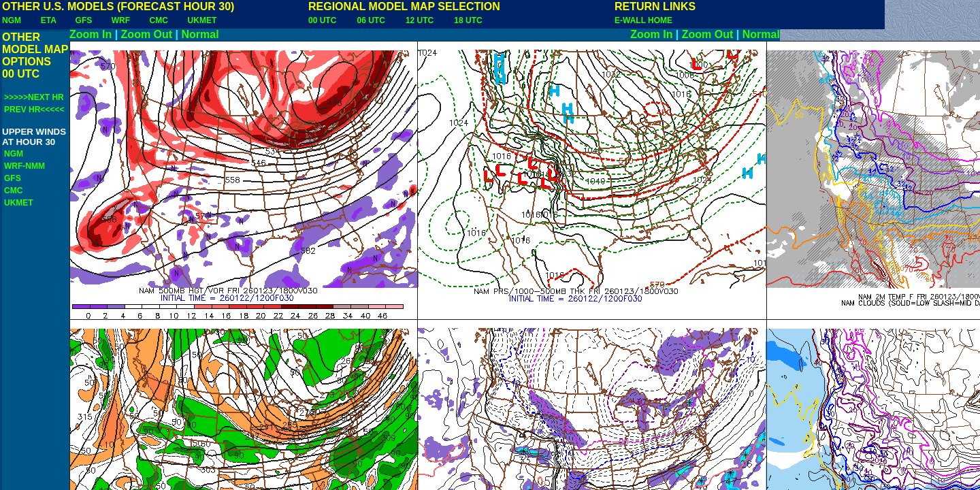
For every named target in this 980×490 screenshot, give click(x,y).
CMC (159, 20)
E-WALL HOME (643, 20)
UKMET (202, 20)
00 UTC (322, 20)
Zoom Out (147, 34)
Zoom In (91, 34)
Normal (200, 34)
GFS (84, 20)
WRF (121, 20)
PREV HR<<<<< (34, 110)
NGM (12, 20)
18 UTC (468, 20)
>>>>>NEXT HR (34, 97)
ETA (49, 20)
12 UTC (420, 20)
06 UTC (371, 20)
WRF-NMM (24, 166)
